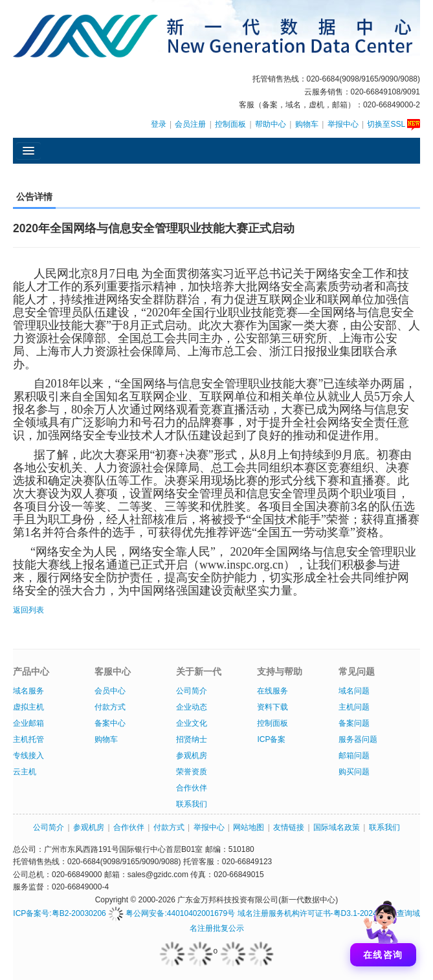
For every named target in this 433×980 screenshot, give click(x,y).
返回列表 (28, 610)
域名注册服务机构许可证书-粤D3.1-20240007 (316, 913)
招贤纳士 (192, 739)
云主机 (25, 772)
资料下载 (272, 707)
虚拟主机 (28, 707)
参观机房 (192, 756)
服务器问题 (358, 739)
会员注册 (190, 124)
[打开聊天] (383, 930)
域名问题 (354, 691)
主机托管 (28, 739)
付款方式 (110, 707)
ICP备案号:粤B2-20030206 (59, 913)
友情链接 (289, 827)
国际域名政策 (337, 827)
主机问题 (354, 707)
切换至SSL (394, 124)
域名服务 (28, 691)
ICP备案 (271, 739)
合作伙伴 (192, 788)
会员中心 (110, 691)
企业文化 (192, 723)
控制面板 (230, 124)
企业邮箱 (28, 723)
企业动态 (192, 707)
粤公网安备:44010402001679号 (172, 913)
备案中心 (110, 723)
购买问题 (354, 772)
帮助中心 (271, 124)
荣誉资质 (192, 772)
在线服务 (272, 691)
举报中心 (343, 124)
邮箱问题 (354, 756)
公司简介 (192, 691)
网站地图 (249, 827)
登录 (159, 124)
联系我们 (192, 804)
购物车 (307, 124)
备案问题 (354, 723)
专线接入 (28, 756)
